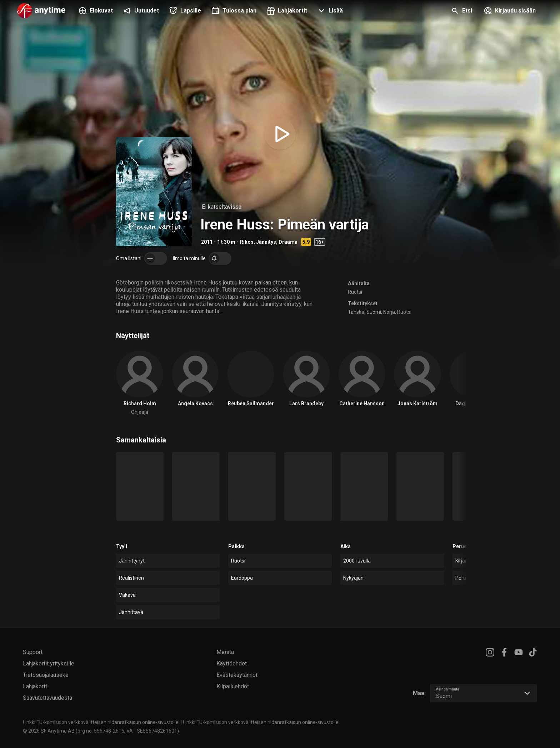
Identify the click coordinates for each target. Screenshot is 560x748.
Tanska (356, 312)
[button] (329, 11)
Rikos (247, 242)
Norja (389, 312)
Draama (288, 242)
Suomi (374, 312)
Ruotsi (355, 292)
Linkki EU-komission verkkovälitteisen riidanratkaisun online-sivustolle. (101, 722)
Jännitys (266, 242)
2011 (207, 242)
